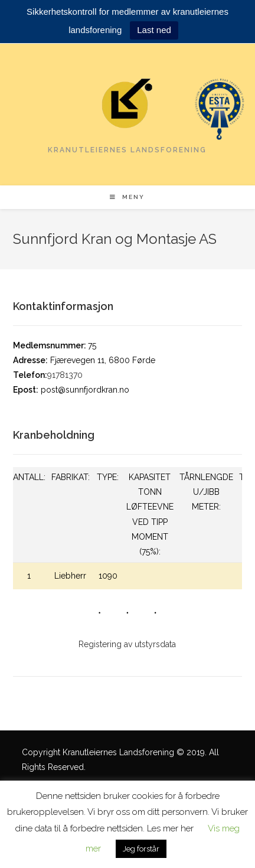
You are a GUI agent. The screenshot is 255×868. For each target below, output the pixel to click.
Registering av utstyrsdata (127, 644)
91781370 (65, 375)
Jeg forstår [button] (141, 849)
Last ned (154, 30)
